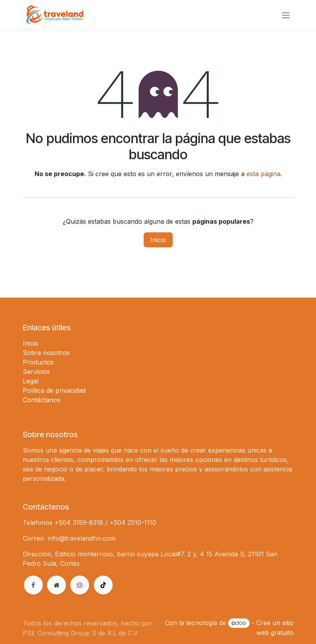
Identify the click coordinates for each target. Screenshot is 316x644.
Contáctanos (42, 400)
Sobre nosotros (46, 353)
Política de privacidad (54, 390)
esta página (263, 174)
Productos (38, 362)
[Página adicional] (57, 585)
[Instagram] (80, 585)
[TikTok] (103, 585)
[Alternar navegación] (286, 15)
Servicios (36, 372)
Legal (31, 381)
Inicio (158, 240)
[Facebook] (33, 585)
